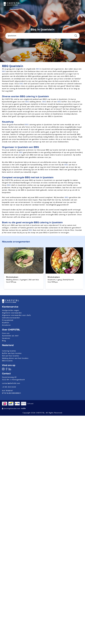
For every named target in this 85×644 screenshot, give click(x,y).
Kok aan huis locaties (11, 356)
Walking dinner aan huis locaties (15, 358)
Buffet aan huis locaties (12, 353)
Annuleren (6, 325)
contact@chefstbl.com (11, 383)
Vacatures (6, 338)
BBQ (38, 69)
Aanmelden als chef (10, 336)
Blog (4, 341)
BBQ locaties (7, 361)
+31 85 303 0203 (9, 387)
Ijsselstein (42, 36)
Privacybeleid (8, 320)
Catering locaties (9, 351)
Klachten (6, 323)
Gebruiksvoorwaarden (11, 318)
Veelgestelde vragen (11, 310)
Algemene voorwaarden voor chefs (16, 315)
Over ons (6, 333)
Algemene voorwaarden (12, 313)
